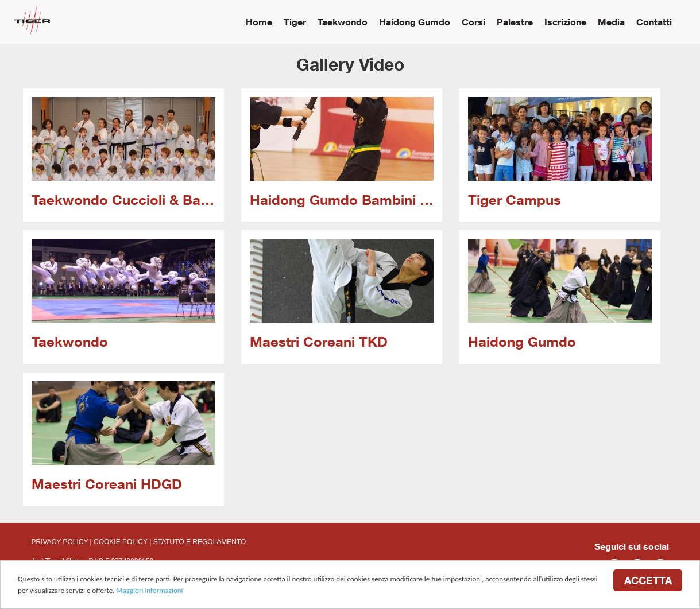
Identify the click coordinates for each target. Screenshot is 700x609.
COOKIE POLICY (121, 542)
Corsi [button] (473, 22)
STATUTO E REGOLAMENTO (200, 542)
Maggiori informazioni (149, 590)
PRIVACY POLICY (60, 542)
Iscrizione (565, 22)
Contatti (654, 22)
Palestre (515, 22)
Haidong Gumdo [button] (415, 22)
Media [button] (611, 22)
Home (259, 22)
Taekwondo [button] (343, 22)
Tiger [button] (295, 22)
